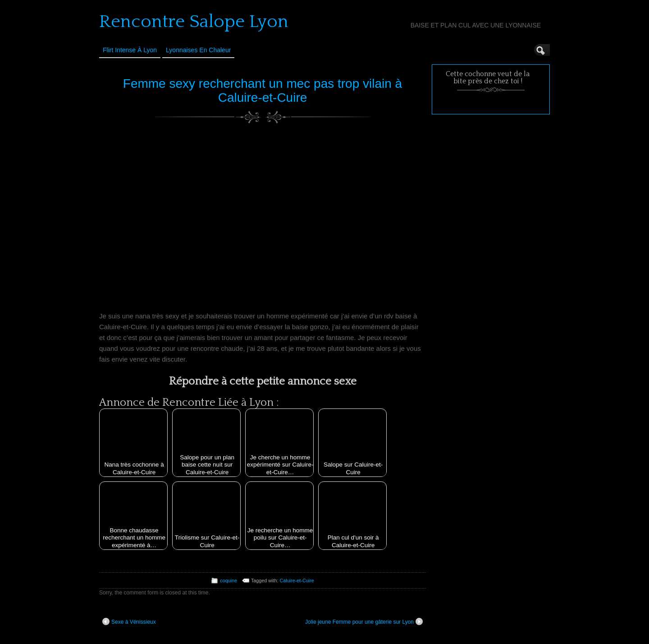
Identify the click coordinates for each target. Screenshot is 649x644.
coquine (229, 581)
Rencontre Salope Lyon (194, 22)
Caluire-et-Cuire (297, 581)
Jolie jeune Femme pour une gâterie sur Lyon (364, 621)
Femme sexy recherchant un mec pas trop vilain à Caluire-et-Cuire (263, 91)
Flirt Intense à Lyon (130, 50)
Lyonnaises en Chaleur (198, 50)
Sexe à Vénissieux (129, 621)
